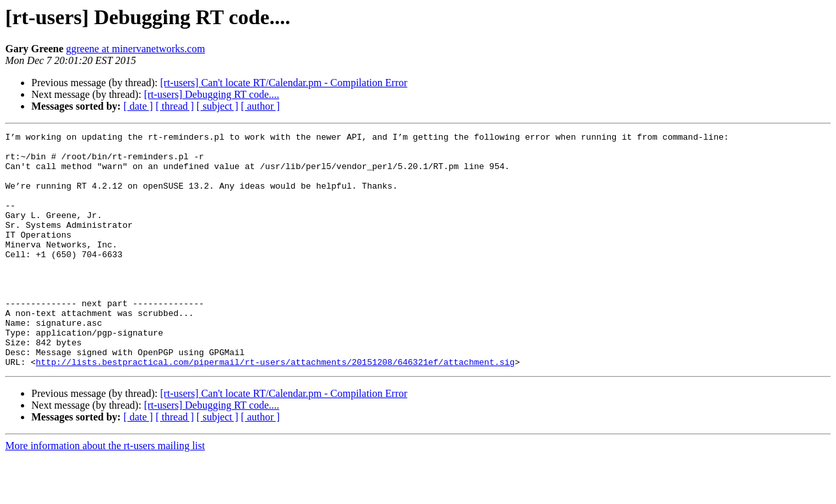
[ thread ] (175, 106)
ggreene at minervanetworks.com (136, 49)
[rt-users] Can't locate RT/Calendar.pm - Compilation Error (283, 83)
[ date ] (138, 106)
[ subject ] (217, 106)
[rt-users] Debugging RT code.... (211, 94)
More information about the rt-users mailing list (105, 493)
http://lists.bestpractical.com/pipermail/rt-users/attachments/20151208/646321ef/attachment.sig (275, 409)
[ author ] (261, 106)
